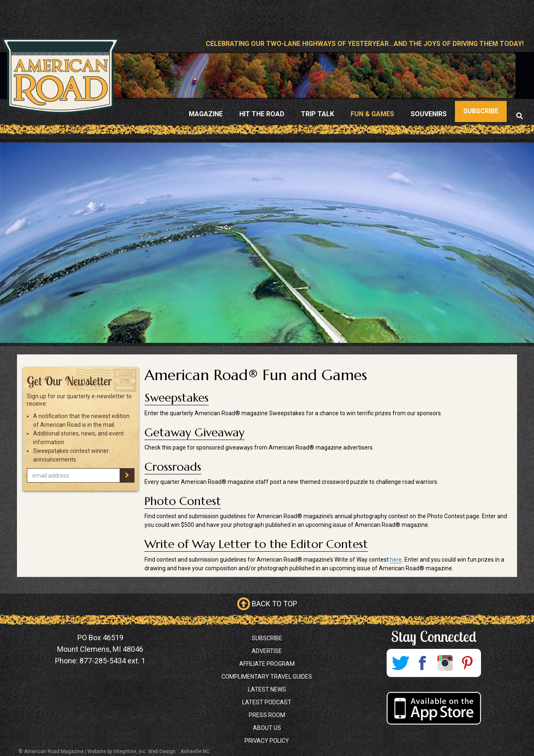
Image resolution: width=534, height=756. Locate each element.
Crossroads (173, 467)
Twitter (400, 663)
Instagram (445, 663)
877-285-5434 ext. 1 (112, 661)
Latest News (267, 689)
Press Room (267, 715)
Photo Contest (183, 501)
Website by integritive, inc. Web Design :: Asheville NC (148, 751)
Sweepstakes (177, 398)
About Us (267, 728)
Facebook (423, 663)
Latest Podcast (267, 702)
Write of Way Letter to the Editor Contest (256, 544)
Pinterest (467, 663)
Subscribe (267, 638)
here (396, 560)
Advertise (267, 651)
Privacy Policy (267, 741)
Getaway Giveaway (195, 432)
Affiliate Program (267, 664)
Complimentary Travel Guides (267, 677)
